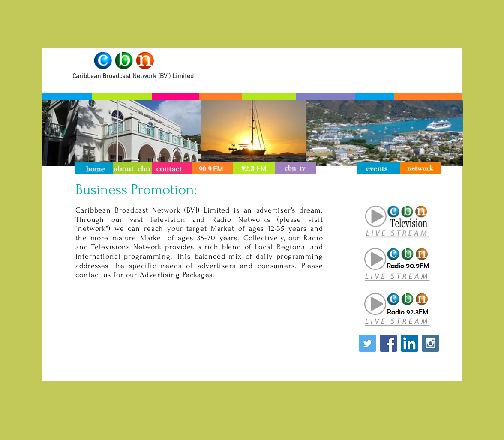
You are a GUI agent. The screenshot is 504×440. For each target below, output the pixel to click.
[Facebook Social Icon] (388, 343)
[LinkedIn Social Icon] (409, 343)
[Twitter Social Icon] (367, 343)
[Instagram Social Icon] (430, 343)
